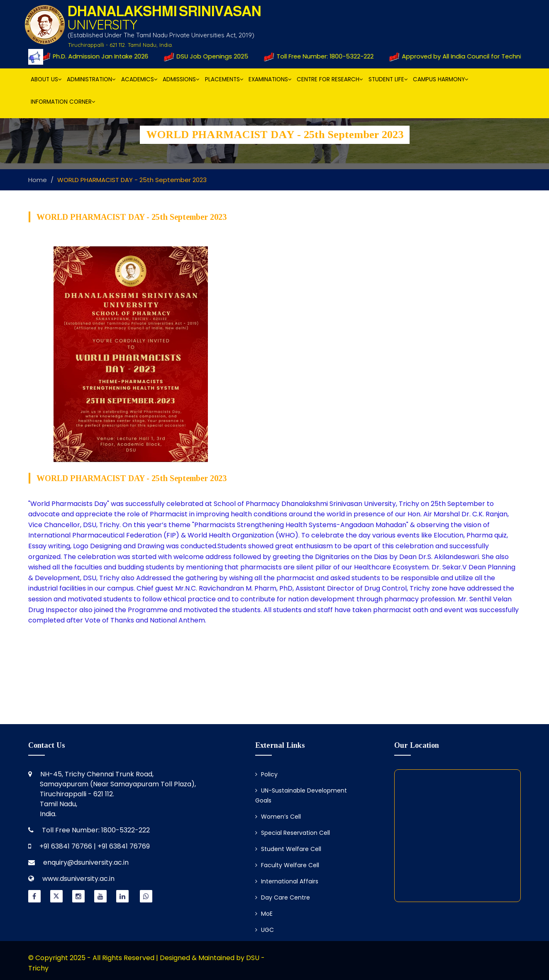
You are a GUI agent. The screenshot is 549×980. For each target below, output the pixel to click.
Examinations (270, 79)
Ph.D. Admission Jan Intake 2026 (99, 56)
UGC (265, 930)
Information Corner (63, 102)
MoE (264, 914)
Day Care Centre (283, 897)
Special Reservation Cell (293, 833)
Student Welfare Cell (288, 849)
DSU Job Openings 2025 (210, 56)
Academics (139, 79)
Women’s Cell (278, 817)
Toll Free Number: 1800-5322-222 (322, 56)
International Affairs (287, 881)
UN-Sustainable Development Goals (301, 795)
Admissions (181, 79)
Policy (266, 774)
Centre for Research (330, 79)
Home (38, 180)
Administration (91, 79)
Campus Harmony (441, 79)
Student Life (388, 79)
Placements (224, 79)
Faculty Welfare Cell (287, 865)
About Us (46, 79)
